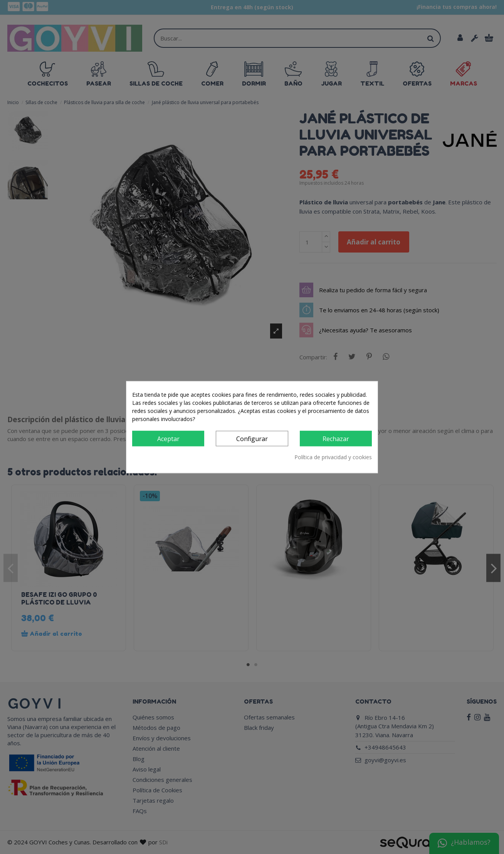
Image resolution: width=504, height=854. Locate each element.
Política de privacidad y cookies (333, 457)
